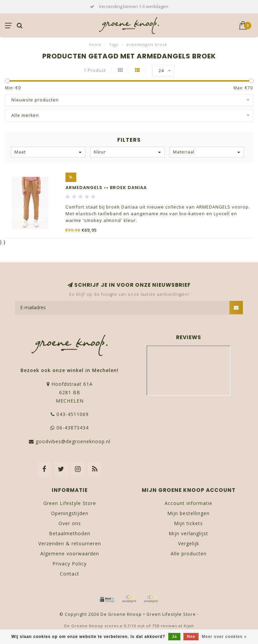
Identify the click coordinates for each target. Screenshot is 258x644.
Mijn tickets (188, 523)
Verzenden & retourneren (70, 543)
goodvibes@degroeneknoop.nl (73, 441)
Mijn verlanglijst (188, 533)
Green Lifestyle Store (70, 503)
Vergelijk (189, 543)
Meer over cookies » (224, 637)
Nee (191, 637)
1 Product (95, 70)
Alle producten (189, 554)
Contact (70, 574)
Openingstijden (70, 513)
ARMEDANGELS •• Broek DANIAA (106, 188)
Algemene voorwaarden (70, 554)
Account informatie (188, 503)
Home (95, 44)
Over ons (70, 523)
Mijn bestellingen (188, 513)
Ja (174, 637)
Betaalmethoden (70, 533)
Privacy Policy (70, 564)
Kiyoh (189, 626)
